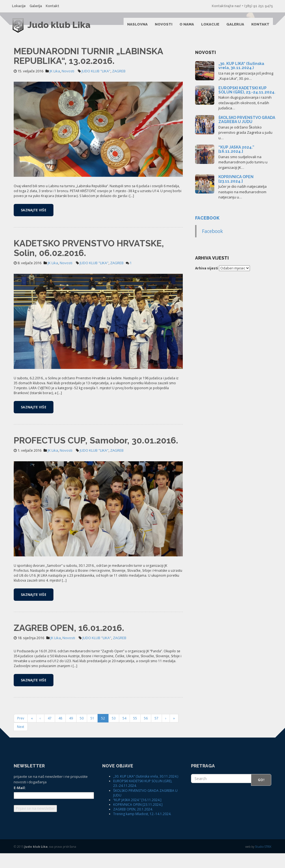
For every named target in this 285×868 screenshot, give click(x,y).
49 (71, 733)
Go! (261, 795)
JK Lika (55, 86)
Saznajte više (34, 225)
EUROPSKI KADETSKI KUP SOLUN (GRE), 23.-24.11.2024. (247, 105)
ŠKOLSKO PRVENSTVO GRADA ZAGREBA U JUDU (247, 134)
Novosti (162, 26)
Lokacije (21, 6)
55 (135, 733)
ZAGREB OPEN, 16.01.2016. (69, 643)
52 (103, 733)
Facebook (207, 233)
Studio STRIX (263, 861)
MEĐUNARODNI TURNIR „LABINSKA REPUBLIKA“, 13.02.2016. (88, 71)
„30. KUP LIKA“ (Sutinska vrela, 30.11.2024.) (241, 80)
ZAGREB (119, 86)
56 (146, 733)
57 (156, 733)
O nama (185, 26)
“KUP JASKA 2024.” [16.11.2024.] (236, 164)
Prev (21, 733)
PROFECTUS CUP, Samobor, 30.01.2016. (96, 455)
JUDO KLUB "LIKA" (96, 86)
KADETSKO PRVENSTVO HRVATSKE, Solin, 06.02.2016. (89, 263)
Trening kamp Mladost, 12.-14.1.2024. (142, 829)
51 (92, 733)
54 (124, 733)
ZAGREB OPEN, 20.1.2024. (133, 824)
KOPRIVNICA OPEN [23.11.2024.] (236, 194)
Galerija (37, 6)
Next (21, 742)
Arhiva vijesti (207, 283)
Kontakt (54, 6)
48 (60, 733)
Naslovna (136, 26)
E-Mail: (20, 802)
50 (82, 733)
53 (114, 733)
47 (50, 733)
